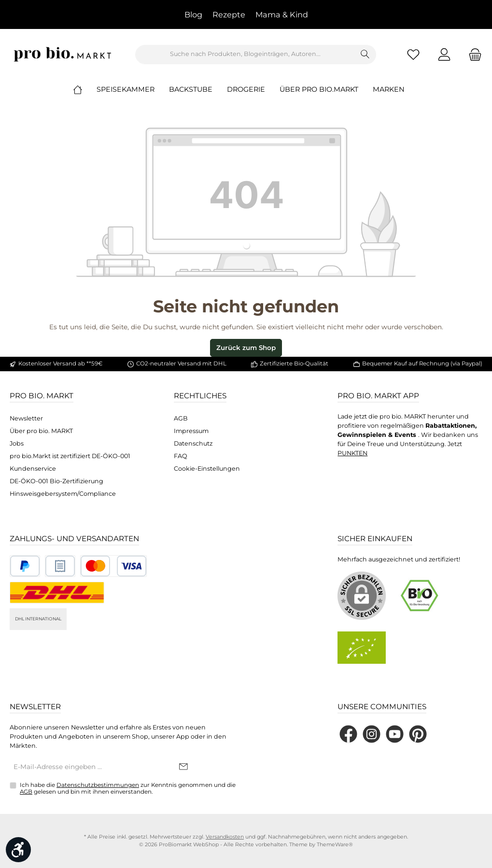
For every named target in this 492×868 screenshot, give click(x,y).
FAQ (181, 456)
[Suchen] (365, 55)
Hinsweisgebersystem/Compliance (63, 494)
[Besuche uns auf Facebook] (348, 734)
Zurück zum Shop (246, 348)
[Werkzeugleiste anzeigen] (18, 850)
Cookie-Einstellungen (207, 469)
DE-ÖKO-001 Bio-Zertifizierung (56, 481)
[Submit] (183, 767)
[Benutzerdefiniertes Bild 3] (113, 566)
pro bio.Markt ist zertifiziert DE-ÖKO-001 (70, 456)
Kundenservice (33, 469)
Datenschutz (193, 443)
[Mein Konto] (444, 54)
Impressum (191, 431)
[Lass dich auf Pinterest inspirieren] (418, 734)
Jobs (17, 443)
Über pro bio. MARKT (41, 431)
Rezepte (229, 14)
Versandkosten (225, 837)
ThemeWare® (335, 845)
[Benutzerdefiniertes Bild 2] (60, 566)
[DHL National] (57, 593)
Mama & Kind (282, 14)
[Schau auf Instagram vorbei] (372, 734)
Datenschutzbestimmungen (98, 785)
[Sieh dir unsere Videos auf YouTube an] (395, 734)
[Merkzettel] (413, 54)
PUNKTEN (352, 453)
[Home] (85, 89)
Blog (193, 14)
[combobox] (245, 55)
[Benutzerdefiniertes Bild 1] (25, 566)
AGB (181, 418)
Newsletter (26, 418)
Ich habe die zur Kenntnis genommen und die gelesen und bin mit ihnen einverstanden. (128, 788)
